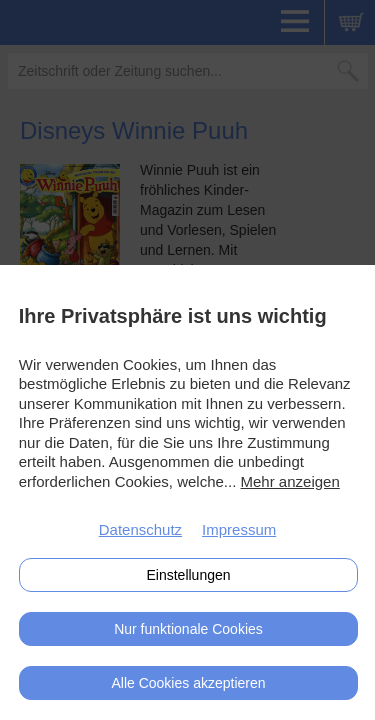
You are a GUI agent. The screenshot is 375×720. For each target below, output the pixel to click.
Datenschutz (140, 529)
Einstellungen (188, 575)
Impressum (239, 529)
